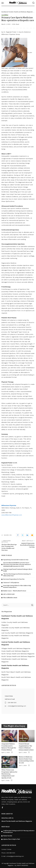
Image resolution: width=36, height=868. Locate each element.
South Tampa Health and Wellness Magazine (18, 656)
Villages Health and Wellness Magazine (16, 648)
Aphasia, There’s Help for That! (12, 839)
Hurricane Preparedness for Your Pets (14, 579)
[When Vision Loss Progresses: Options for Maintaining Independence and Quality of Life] (9, 762)
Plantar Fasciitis (8, 836)
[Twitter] (23, 535)
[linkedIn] (27, 535)
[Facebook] (18, 535)
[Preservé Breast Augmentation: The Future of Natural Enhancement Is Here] (27, 736)
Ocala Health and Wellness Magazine (15, 651)
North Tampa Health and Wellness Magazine (18, 654)
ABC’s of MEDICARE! (9, 594)
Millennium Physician (9, 505)
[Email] (32, 535)
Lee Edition (5, 15)
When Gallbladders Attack (10, 598)
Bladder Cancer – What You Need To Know (15, 591)
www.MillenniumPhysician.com (12, 515)
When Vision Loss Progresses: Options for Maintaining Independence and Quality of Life (9, 774)
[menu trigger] (3, 3)
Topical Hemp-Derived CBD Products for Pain (16, 560)
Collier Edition (24, 738)
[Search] (33, 3)
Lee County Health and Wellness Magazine (17, 633)
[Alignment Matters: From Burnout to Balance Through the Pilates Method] (9, 736)
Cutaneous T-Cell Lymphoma (11, 583)
